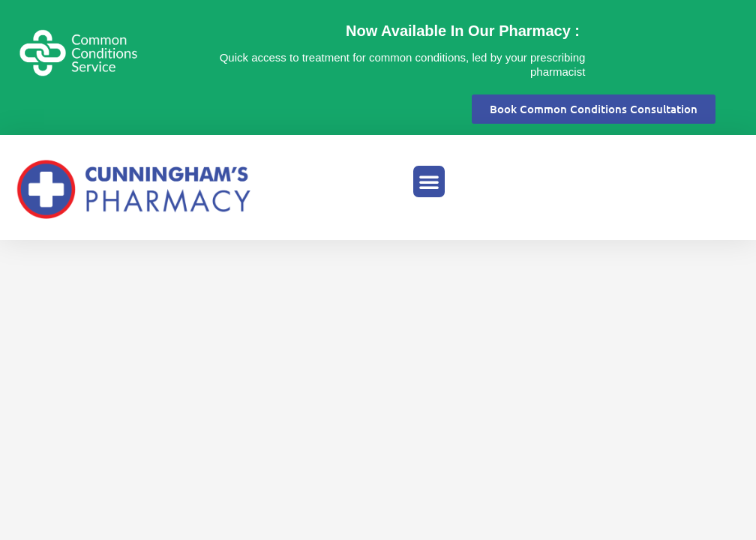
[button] (429, 181)
